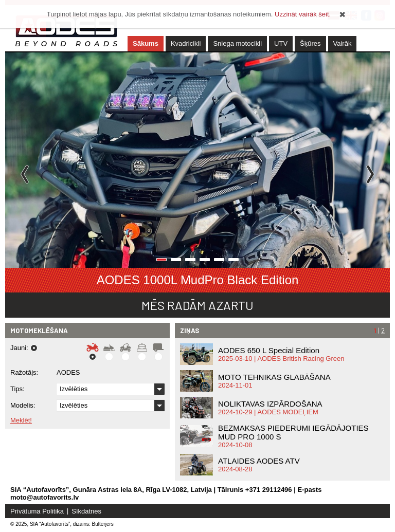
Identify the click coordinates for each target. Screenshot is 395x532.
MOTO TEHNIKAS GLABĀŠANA (274, 377)
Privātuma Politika (37, 511)
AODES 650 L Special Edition (269, 350)
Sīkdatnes (86, 511)
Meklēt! (21, 420)
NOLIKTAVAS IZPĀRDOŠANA (270, 404)
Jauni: (19, 348)
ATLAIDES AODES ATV (259, 461)
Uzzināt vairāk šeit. (303, 14)
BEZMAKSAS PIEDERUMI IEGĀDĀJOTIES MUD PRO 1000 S (293, 432)
